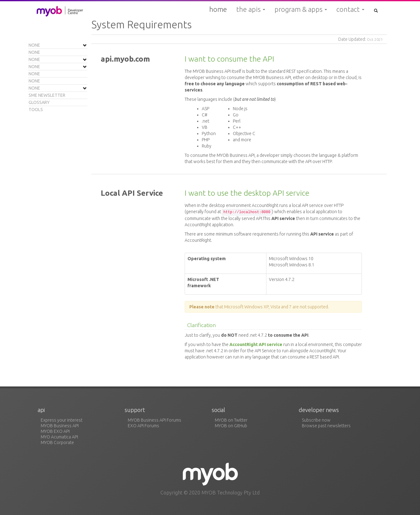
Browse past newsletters (326, 426)
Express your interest (62, 420)
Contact (350, 9)
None (34, 45)
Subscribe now (316, 420)
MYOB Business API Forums (155, 420)
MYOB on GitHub (231, 426)
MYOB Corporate (57, 442)
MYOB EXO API (55, 431)
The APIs (251, 9)
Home (218, 9)
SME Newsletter (47, 95)
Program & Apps (301, 9)
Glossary (39, 102)
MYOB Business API (60, 426)
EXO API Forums (143, 426)
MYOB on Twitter (231, 420)
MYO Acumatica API (59, 437)
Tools (36, 110)
